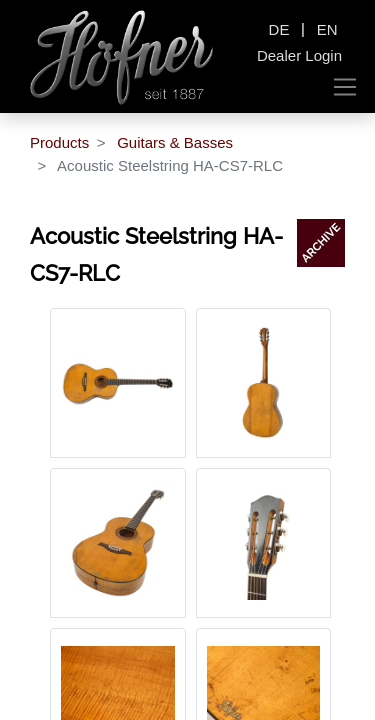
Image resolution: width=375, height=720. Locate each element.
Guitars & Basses (175, 142)
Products (59, 142)
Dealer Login (299, 55)
